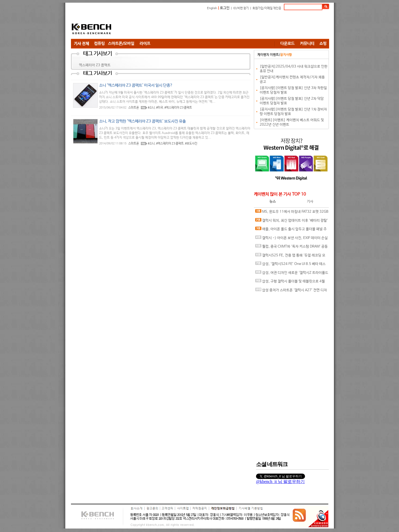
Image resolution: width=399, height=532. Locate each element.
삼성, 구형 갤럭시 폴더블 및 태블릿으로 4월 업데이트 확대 (290, 282)
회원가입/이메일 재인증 (267, 8)
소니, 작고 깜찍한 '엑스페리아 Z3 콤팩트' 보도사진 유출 (142, 121)
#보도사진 (191, 144)
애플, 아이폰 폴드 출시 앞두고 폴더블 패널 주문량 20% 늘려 (291, 230)
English (212, 8)
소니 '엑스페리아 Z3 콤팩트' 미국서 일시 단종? (136, 85)
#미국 (160, 108)
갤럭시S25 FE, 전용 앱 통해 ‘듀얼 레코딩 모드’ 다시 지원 (290, 256)
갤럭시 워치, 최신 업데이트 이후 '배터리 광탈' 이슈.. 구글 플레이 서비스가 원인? (292, 222)
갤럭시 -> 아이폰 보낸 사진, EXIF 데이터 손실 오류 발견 (291, 239)
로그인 (225, 8)
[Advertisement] (232, 25)
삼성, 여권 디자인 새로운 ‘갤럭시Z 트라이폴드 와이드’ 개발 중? (292, 274)
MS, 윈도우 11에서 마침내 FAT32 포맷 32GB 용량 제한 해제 (292, 213)
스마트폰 (134, 108)
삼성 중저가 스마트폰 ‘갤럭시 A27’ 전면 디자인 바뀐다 (291, 291)
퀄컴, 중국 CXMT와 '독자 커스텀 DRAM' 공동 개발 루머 (291, 248)
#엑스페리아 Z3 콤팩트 (178, 108)
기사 (310, 202)
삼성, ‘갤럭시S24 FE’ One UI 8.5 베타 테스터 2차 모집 (290, 265)
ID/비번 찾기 (241, 8)
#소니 (151, 108)
